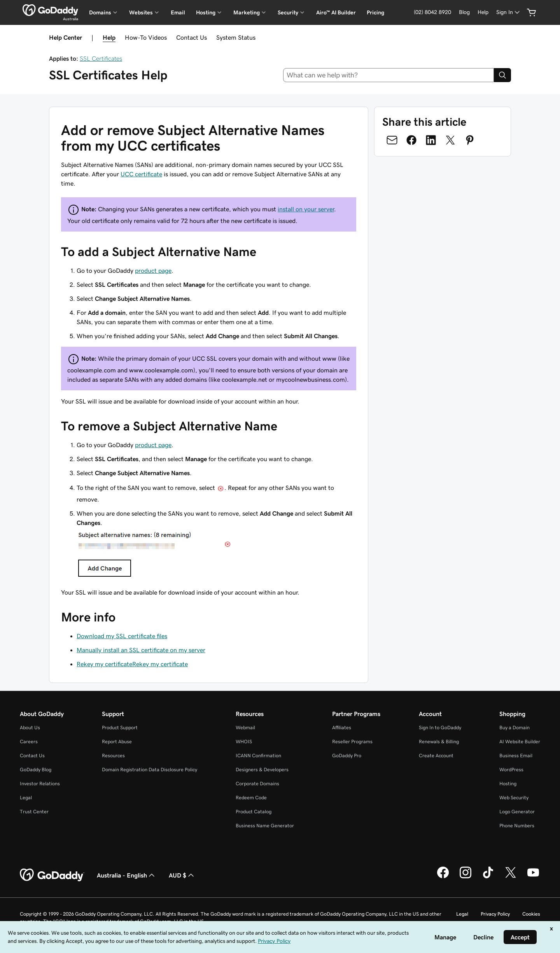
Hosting (508, 784)
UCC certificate (141, 174)
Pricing (375, 12)
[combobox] (389, 75)
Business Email (516, 756)
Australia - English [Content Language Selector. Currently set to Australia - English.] (127, 875)
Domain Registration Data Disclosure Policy (150, 770)
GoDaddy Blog (36, 770)
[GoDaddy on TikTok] (488, 877)
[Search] (502, 75)
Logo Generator (517, 812)
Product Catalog (254, 812)
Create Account (436, 756)
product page (153, 270)
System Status (236, 37)
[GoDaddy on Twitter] (511, 877)
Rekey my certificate (104, 664)
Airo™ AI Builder (336, 12)
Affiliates (342, 727)
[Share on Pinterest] (470, 140)
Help (109, 37)
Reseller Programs (352, 742)
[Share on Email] (392, 140)
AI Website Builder (520, 742)
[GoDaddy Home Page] (52, 875)
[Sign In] (509, 12)
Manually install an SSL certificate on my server (141, 650)
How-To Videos (146, 37)
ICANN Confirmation (258, 756)
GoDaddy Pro (347, 756)
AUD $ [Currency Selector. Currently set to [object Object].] (182, 875)
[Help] (483, 12)
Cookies (531, 914)
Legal (26, 798)
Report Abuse (117, 742)
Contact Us (192, 37)
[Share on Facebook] (411, 140)
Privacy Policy (495, 914)
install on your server (306, 209)
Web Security (514, 798)
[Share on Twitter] (450, 140)
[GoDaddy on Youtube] (533, 877)
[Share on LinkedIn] (431, 140)
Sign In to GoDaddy (440, 727)
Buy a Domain (514, 727)
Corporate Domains (257, 784)
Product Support (120, 727)
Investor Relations (40, 784)
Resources (113, 756)
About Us (30, 727)
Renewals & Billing (439, 742)
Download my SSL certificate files (122, 636)
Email (178, 12)
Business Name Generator (265, 826)
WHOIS (244, 742)
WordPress (511, 770)
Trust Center (34, 812)
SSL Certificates (101, 58)
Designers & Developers (262, 770)
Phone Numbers (517, 826)
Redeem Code (251, 798)
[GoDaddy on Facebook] (443, 877)
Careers (29, 742)
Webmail (245, 727)
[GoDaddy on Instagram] (465, 877)
